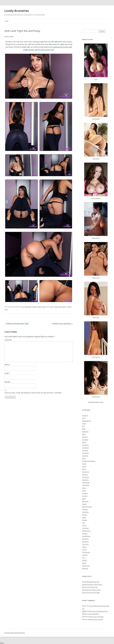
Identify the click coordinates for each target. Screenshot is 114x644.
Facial (84, 464)
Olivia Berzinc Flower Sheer (91, 590)
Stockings (85, 542)
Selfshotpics (86, 531)
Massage (85, 501)
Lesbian (85, 493)
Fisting (84, 469)
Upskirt (85, 560)
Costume (85, 450)
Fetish (84, 466)
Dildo (84, 458)
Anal (84, 418)
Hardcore (85, 480)
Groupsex (86, 477)
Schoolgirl (85, 528)
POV (84, 523)
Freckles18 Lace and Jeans (62, 323)
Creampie (85, 453)
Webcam (85, 568)
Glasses (85, 474)
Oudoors (85, 509)
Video (84, 563)
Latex (84, 491)
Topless (85, 555)
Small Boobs (86, 536)
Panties (85, 515)
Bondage (85, 440)
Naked (35, 307)
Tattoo (84, 547)
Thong (84, 550)
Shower (85, 533)
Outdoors (85, 512)
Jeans (84, 488)
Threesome (86, 552)
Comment (8, 340)
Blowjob (85, 437)
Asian (84, 424)
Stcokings (85, 539)
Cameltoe (85, 445)
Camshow (85, 448)
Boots (84, 442)
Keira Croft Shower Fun (90, 587)
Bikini (84, 434)
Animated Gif (87, 421)
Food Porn (86, 472)
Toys (84, 558)
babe (64, 307)
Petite (39, 307)
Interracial (86, 485)
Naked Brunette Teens (96, 402)
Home (6, 21)
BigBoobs (85, 432)
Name (7, 365)
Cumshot (85, 456)
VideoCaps (86, 566)
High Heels (28, 307)
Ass (22, 307)
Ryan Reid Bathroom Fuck (91, 582)
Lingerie (85, 496)
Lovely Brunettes (17, 11)
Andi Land (58, 307)
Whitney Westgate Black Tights (17, 323)
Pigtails (85, 520)
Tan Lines (85, 544)
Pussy (44, 307)
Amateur (85, 415)
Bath (84, 429)
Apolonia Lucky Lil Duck (95, 619)
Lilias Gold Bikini (94, 614)
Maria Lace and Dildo (96, 617)
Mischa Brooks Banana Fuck (98, 611)
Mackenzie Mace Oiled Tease (92, 584)
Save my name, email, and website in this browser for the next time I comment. (33, 393)
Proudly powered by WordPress (15, 633)
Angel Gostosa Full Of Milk (91, 592)
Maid (84, 499)
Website (7, 382)
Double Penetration (89, 461)
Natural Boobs (87, 507)
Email (7, 373)
